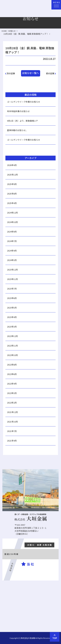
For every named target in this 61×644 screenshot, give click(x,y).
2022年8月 (12, 365)
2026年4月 (12, 165)
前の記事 (50, 73)
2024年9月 (12, 232)
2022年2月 (12, 403)
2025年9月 (12, 184)
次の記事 (11, 73)
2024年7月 (12, 241)
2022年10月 (12, 355)
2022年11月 (12, 346)
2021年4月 (12, 441)
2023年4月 (12, 317)
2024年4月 (12, 251)
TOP (55, 636)
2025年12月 (12, 175)
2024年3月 (12, 260)
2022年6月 (12, 374)
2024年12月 (12, 213)
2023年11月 (12, 279)
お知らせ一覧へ (30, 73)
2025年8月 (12, 194)
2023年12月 (12, 270)
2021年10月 (12, 422)
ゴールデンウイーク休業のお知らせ (24, 102)
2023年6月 (12, 298)
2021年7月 (12, 431)
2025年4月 (12, 203)
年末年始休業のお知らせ (18, 111)
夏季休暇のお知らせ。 (17, 130)
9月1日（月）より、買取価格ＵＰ (23, 121)
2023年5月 (12, 308)
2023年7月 (12, 289)
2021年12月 (12, 412)
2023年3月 (12, 327)
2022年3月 (12, 393)
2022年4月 (12, 384)
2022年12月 (12, 336)
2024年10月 (12, 222)
